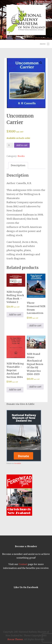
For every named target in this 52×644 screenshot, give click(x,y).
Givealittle (17, 463)
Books (21, 156)
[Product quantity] (10, 145)
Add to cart (22, 145)
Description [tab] (18, 165)
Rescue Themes (15, 639)
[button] (41, 63)
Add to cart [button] (15, 315)
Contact (23, 564)
